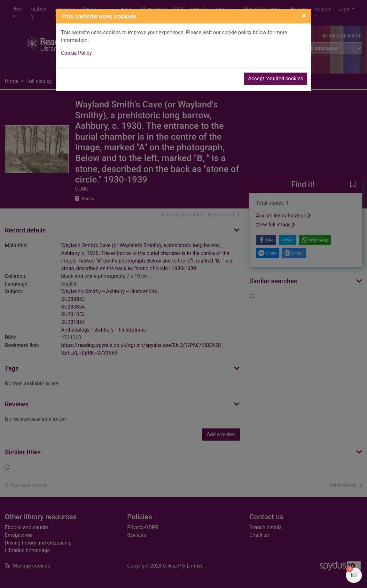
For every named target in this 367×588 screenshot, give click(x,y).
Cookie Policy (76, 53)
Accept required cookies (276, 78)
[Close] (304, 16)
